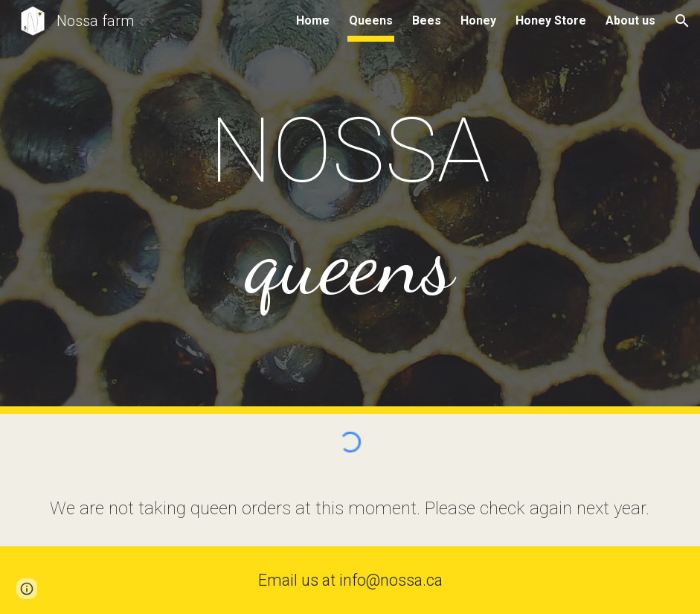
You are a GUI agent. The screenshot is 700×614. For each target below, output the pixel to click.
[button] (682, 21)
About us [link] (630, 20)
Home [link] (313, 20)
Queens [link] (371, 20)
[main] (350, 207)
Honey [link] (478, 20)
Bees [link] (427, 20)
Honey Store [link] (551, 20)
